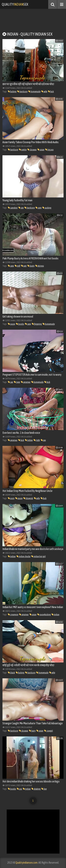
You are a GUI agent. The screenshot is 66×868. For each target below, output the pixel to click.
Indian (29, 440)
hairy (32, 731)
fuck (51, 91)
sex (21, 208)
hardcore (22, 91)
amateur (26, 382)
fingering (37, 324)
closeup (32, 150)
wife (44, 91)
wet (24, 266)
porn (11, 498)
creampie (13, 615)
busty (31, 266)
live (44, 789)
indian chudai (23, 556)
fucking (12, 91)
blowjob (28, 498)
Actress (40, 266)
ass (19, 789)
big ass (49, 150)
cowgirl (48, 731)
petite (23, 150)
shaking (36, 789)
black (11, 673)
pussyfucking (44, 615)
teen (17, 382)
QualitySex (15, 4)
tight (37, 440)
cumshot (13, 208)
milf (18, 266)
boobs (20, 324)
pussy (12, 324)
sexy (39, 208)
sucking (47, 208)
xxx (43, 440)
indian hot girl (38, 556)
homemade (34, 91)
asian (41, 150)
